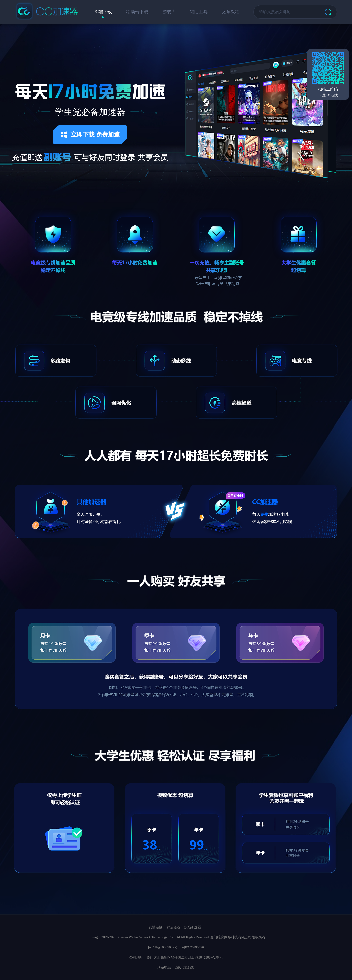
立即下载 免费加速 (90, 135)
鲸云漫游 (174, 927)
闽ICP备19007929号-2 (164, 947)
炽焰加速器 (193, 927)
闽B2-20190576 (193, 947)
